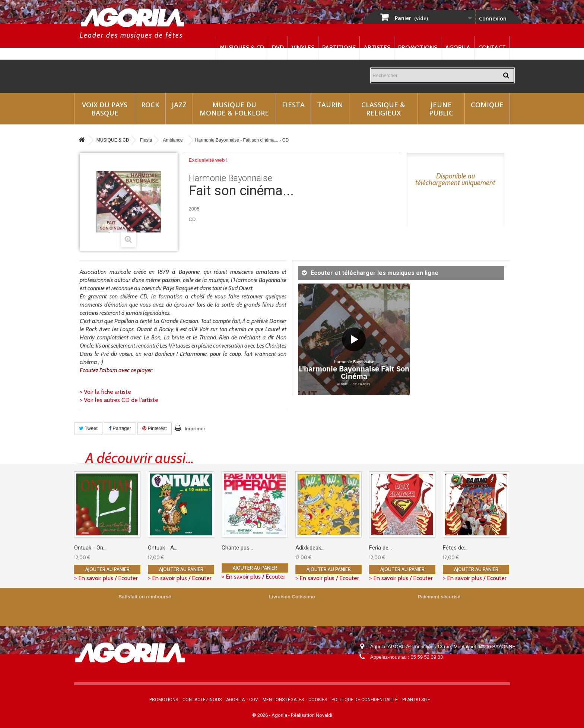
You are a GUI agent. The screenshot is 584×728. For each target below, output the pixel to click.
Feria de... (380, 548)
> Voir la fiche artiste (105, 392)
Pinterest (155, 428)
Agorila (458, 48)
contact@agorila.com (411, 667)
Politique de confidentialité (365, 700)
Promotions (418, 48)
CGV (254, 700)
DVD (278, 48)
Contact (492, 48)
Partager (120, 428)
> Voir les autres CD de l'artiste (119, 400)
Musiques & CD (242, 48)
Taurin (330, 105)
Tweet (88, 428)
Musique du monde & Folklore (234, 109)
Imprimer (195, 429)
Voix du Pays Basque (105, 109)
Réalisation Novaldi (312, 715)
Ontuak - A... (163, 548)
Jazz (179, 105)
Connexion (493, 18)
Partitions (339, 48)
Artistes (377, 48)
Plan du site (416, 700)
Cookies (318, 700)
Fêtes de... (455, 548)
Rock (150, 105)
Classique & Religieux (383, 109)
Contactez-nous (202, 700)
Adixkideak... (310, 548)
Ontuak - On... (90, 548)
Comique (487, 105)
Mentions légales (283, 700)
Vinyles (303, 48)
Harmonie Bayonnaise (231, 178)
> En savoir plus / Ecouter (106, 578)
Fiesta (293, 105)
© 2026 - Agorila (270, 715)
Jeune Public (441, 109)
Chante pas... (237, 548)
